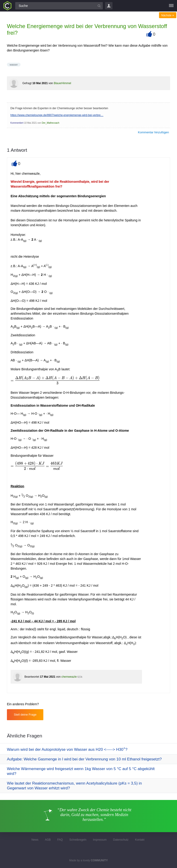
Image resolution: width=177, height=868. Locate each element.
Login (109, 6)
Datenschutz (121, 840)
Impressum (100, 840)
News (35, 840)
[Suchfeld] (59, 6)
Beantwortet (32, 677)
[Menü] (171, 6)
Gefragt (27, 83)
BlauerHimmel (62, 83)
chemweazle (69, 677)
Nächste (168, 15)
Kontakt (140, 840)
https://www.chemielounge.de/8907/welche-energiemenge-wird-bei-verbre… (57, 115)
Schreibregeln (78, 840)
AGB (48, 840)
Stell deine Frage (25, 715)
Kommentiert (17, 123)
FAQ (60, 840)
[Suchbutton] (99, 6)
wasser (14, 65)
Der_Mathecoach (50, 123)
